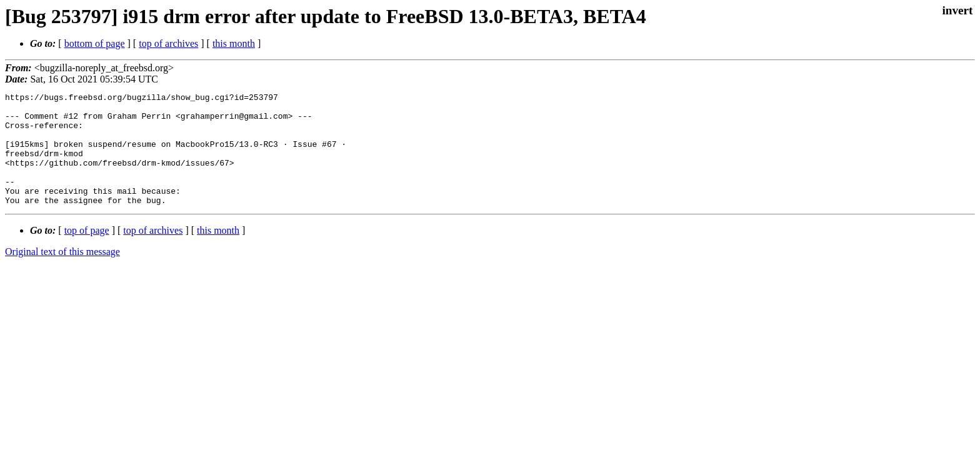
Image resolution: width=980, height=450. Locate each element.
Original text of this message (62, 274)
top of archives (168, 43)
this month (234, 43)
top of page (87, 253)
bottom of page (95, 43)
